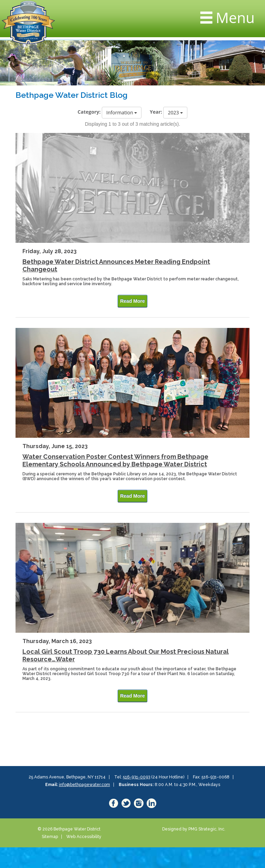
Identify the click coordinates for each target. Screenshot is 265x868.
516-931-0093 (136, 777)
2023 (175, 112)
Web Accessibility (84, 837)
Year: (156, 112)
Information (122, 112)
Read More (132, 301)
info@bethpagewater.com (85, 785)
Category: (89, 112)
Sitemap (50, 837)
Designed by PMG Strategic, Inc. (194, 829)
